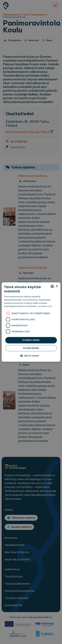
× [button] (57, 286)
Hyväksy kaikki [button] (31, 340)
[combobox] (52, 286)
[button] (31, 356)
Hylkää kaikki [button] (31, 348)
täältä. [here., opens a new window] (50, 306)
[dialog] (31, 322)
